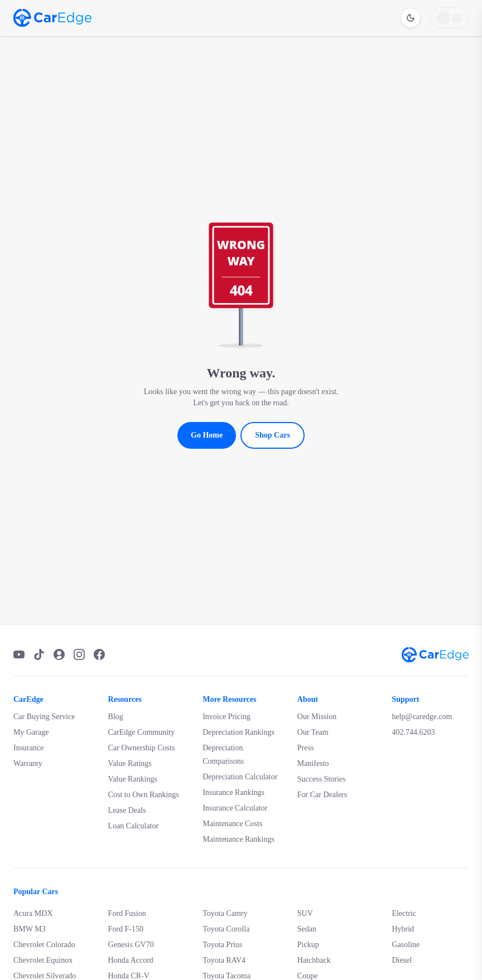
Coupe (308, 976)
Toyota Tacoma (226, 976)
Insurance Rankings (233, 792)
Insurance (28, 748)
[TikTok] (39, 654)
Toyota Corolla (226, 929)
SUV (305, 913)
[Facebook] (99, 654)
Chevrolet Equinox (43, 960)
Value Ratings (130, 763)
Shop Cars (273, 435)
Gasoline (406, 945)
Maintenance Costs (232, 824)
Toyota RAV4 (224, 960)
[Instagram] (79, 654)
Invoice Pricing (226, 717)
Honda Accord (131, 960)
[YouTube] (19, 654)
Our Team (313, 732)
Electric (404, 913)
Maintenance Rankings (238, 839)
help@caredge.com (422, 717)
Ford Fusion (127, 913)
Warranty (28, 763)
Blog (116, 717)
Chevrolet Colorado (44, 945)
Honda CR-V (129, 976)
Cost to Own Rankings (144, 795)
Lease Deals (127, 810)
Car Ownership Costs (142, 748)
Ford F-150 (126, 929)
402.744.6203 (413, 732)
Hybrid (403, 929)
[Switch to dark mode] (411, 18)
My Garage (31, 732)
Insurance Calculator (235, 808)
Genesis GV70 (131, 945)
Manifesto (313, 763)
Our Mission (317, 717)
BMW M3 (30, 929)
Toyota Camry (225, 913)
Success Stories (322, 779)
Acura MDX (33, 913)
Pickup (308, 945)
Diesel (402, 960)
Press (306, 748)
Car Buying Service (44, 717)
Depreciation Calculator (240, 777)
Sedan (307, 929)
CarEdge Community (141, 732)
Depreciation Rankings (238, 732)
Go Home (207, 435)
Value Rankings (133, 779)
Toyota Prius (222, 945)
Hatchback (314, 960)
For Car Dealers (322, 795)
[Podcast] (59, 654)
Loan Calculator (134, 826)
